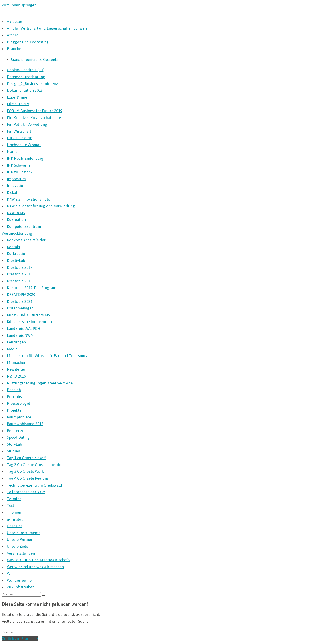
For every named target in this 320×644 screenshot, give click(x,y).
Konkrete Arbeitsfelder (26, 240)
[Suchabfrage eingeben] (21, 594)
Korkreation (17, 254)
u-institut (15, 519)
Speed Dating (18, 437)
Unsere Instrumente (24, 533)
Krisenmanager (20, 308)
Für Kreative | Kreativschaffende (34, 118)
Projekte (14, 410)
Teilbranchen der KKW (26, 492)
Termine (14, 499)
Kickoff (13, 192)
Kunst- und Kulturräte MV (29, 315)
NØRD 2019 (16, 376)
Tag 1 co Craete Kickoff (26, 458)
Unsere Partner (20, 539)
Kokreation (16, 220)
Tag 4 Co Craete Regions (28, 478)
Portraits (14, 397)
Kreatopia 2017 (20, 267)
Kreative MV (16, 13)
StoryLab (14, 444)
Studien (13, 451)
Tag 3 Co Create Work (25, 471)
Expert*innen (18, 97)
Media (12, 349)
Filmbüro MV (18, 104)
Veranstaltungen (21, 553)
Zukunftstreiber (20, 587)
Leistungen (16, 342)
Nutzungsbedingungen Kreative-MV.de (40, 383)
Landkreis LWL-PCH (24, 329)
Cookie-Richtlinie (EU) (26, 70)
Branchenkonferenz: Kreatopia (34, 60)
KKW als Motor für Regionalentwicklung (41, 206)
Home (12, 151)
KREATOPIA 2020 (21, 295)
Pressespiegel (18, 403)
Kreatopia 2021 (20, 301)
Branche (14, 49)
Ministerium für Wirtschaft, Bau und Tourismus (47, 356)
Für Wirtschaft (19, 131)
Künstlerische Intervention (29, 322)
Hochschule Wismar (24, 145)
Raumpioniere (19, 417)
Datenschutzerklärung (26, 77)
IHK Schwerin (18, 165)
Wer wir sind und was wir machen (35, 567)
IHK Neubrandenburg (25, 158)
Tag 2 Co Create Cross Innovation (35, 465)
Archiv (12, 35)
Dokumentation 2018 (25, 90)
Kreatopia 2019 (20, 281)
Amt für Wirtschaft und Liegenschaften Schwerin (48, 28)
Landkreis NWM (20, 335)
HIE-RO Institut (20, 138)
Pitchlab (14, 390)
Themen (14, 512)
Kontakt (14, 247)
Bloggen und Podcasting (28, 42)
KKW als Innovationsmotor (29, 199)
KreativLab (16, 260)
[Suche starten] (44, 595)
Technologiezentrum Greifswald (34, 485)
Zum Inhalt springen (19, 5)
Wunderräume (19, 580)
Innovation (16, 186)
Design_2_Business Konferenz (32, 84)
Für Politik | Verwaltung (27, 124)
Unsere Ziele (17, 546)
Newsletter (16, 369)
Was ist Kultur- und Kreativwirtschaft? (39, 560)
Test (10, 505)
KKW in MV (16, 213)
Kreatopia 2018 (20, 274)
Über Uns (15, 526)
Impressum (16, 179)
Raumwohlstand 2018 (25, 424)
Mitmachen (17, 363)
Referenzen (17, 431)
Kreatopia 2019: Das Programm (33, 288)
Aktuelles (15, 22)
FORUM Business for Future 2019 (35, 111)
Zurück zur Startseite (20, 639)
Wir (10, 573)
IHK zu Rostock (20, 172)
